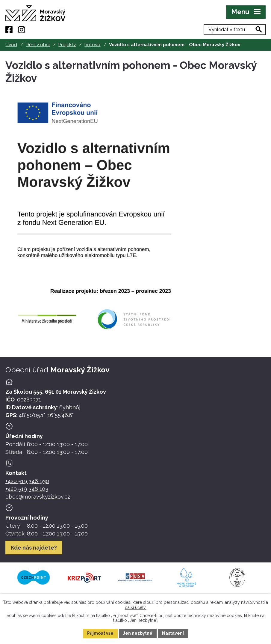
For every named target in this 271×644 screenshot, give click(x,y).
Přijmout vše (100, 633)
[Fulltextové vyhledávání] (235, 30)
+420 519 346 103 (27, 489)
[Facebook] (9, 30)
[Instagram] (22, 30)
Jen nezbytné (138, 633)
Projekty (67, 45)
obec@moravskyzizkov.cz (38, 497)
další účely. (136, 607)
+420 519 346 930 (27, 481)
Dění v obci (38, 45)
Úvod (11, 45)
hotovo (92, 45)
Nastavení (173, 633)
